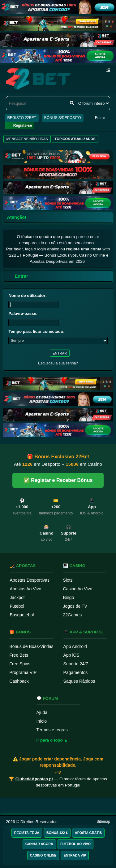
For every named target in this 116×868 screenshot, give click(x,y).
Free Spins (20, 664)
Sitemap (103, 822)
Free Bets (19, 655)
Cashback (19, 681)
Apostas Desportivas (30, 580)
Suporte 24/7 (76, 664)
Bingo (69, 597)
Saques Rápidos (79, 681)
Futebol (17, 606)
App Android (75, 646)
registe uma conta (84, 249)
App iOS (71, 655)
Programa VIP (23, 672)
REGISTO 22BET (22, 118)
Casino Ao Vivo (78, 589)
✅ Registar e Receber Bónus (58, 480)
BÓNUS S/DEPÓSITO (63, 118)
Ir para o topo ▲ (52, 740)
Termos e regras (52, 730)
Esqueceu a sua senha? (58, 363)
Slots (68, 580)
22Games (73, 615)
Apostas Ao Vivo (26, 589)
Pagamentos (76, 672)
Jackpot (17, 597)
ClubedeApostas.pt (34, 779)
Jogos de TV (75, 606)
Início (42, 721)
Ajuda (42, 712)
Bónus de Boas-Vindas (31, 646)
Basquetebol (22, 615)
